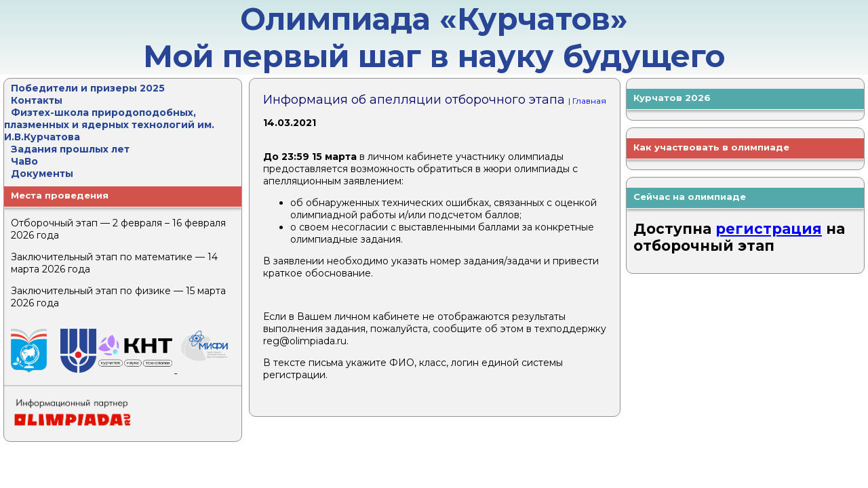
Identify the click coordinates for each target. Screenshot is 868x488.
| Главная (587, 101)
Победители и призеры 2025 (88, 88)
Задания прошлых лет (70, 149)
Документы (42, 174)
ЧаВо (24, 161)
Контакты (37, 100)
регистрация (769, 229)
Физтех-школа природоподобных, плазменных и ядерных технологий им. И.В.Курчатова (109, 125)
